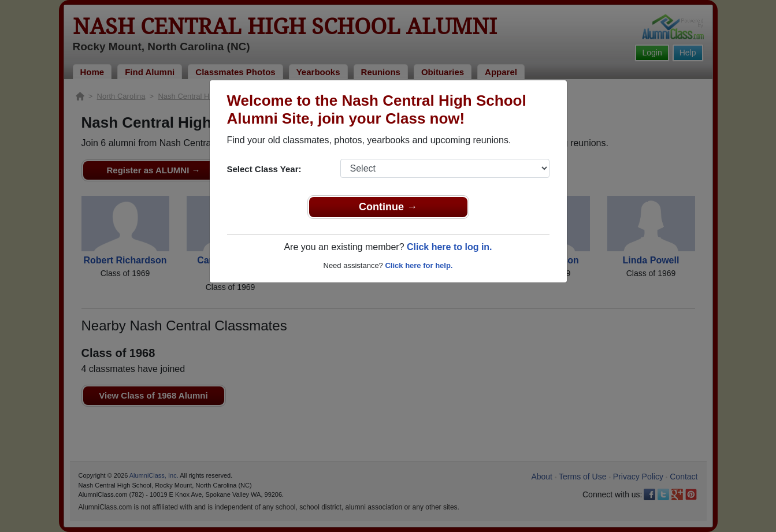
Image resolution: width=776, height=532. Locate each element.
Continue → (388, 207)
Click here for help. (419, 265)
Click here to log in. (450, 247)
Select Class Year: (264, 169)
